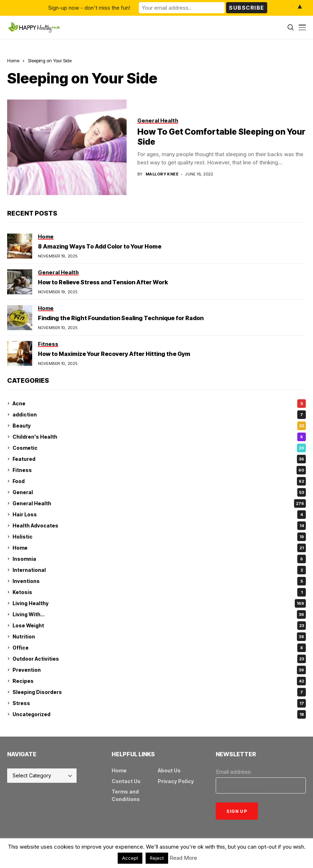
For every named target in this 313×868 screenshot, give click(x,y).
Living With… (159, 614)
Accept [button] (130, 858)
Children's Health (159, 437)
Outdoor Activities (159, 659)
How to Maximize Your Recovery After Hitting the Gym (114, 354)
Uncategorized (159, 714)
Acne (159, 404)
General (159, 492)
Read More (183, 858)
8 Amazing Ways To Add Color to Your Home (100, 246)
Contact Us (126, 781)
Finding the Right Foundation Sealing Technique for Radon (121, 318)
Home (13, 61)
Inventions (159, 581)
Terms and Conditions (126, 795)
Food (159, 481)
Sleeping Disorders (159, 692)
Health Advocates (159, 526)
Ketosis (159, 592)
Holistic (159, 537)
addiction (159, 415)
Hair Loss (159, 515)
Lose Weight (159, 626)
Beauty (159, 426)
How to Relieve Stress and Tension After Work (103, 282)
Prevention (159, 670)
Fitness (159, 470)
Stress (159, 703)
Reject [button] (157, 858)
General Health (159, 503)
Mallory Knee (162, 174)
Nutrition (159, 637)
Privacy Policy (176, 781)
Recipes (159, 681)
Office (159, 648)
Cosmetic (159, 448)
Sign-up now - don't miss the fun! (89, 8)
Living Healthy (159, 603)
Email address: (234, 772)
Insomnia (159, 559)
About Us (169, 770)
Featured (159, 459)
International (159, 570)
